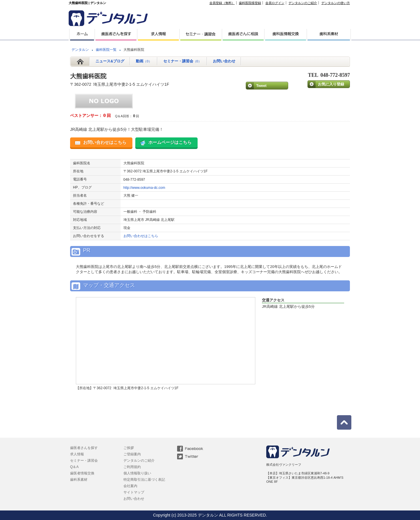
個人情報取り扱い (137, 473)
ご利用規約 (132, 467)
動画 (144, 61)
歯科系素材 (79, 480)
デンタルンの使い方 (336, 3)
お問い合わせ (224, 61)
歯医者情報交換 (82, 473)
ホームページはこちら (170, 142)
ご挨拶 (129, 448)
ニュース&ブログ (110, 61)
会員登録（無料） (222, 3)
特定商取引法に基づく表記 (144, 480)
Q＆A (74, 467)
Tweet (261, 86)
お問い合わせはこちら (105, 142)
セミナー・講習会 (182, 61)
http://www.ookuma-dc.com (144, 188)
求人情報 (77, 454)
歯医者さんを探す (84, 448)
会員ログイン (275, 3)
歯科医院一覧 (106, 50)
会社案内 (130, 486)
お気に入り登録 (331, 84)
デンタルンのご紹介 (303, 3)
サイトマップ (134, 492)
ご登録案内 (132, 454)
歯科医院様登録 (250, 3)
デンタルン (80, 50)
